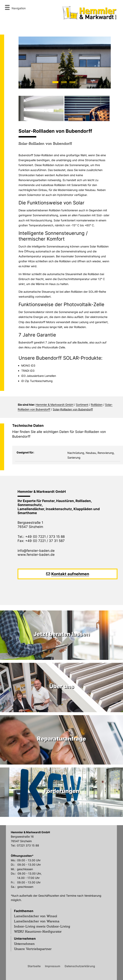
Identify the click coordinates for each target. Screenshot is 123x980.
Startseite (34, 966)
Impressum (53, 966)
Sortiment (82, 405)
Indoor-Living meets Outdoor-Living (42, 926)
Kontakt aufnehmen (70, 574)
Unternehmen (25, 939)
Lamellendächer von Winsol (36, 916)
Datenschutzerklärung (80, 966)
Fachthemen (24, 911)
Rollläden (97, 405)
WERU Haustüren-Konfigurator (38, 931)
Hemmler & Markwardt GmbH (55, 405)
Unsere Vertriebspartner (33, 949)
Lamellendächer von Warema (37, 921)
